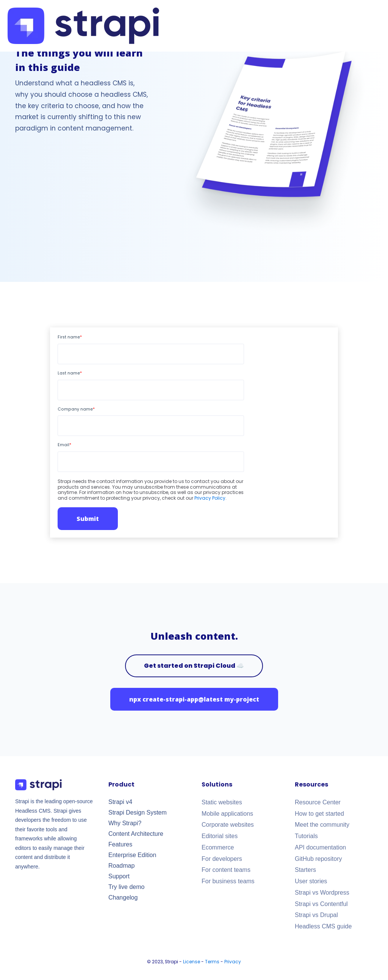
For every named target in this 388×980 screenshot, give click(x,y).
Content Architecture (136, 834)
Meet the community (322, 825)
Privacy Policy (210, 498)
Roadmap (121, 866)
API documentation (320, 847)
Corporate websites (228, 825)
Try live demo (126, 887)
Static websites (222, 802)
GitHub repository (318, 859)
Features (120, 844)
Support (119, 876)
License (192, 962)
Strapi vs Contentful (321, 904)
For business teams (228, 881)
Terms (212, 962)
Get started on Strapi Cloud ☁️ (194, 666)
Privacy (233, 962)
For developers (222, 859)
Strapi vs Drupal (316, 915)
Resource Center (318, 802)
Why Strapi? (125, 823)
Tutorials (306, 836)
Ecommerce (218, 847)
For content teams (226, 870)
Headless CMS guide (323, 926)
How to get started (319, 814)
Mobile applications (227, 814)
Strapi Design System (138, 812)
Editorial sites (220, 836)
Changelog (123, 897)
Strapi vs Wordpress (322, 893)
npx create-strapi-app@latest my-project (194, 699)
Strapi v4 (120, 802)
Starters (305, 870)
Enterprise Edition (132, 855)
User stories (311, 881)
